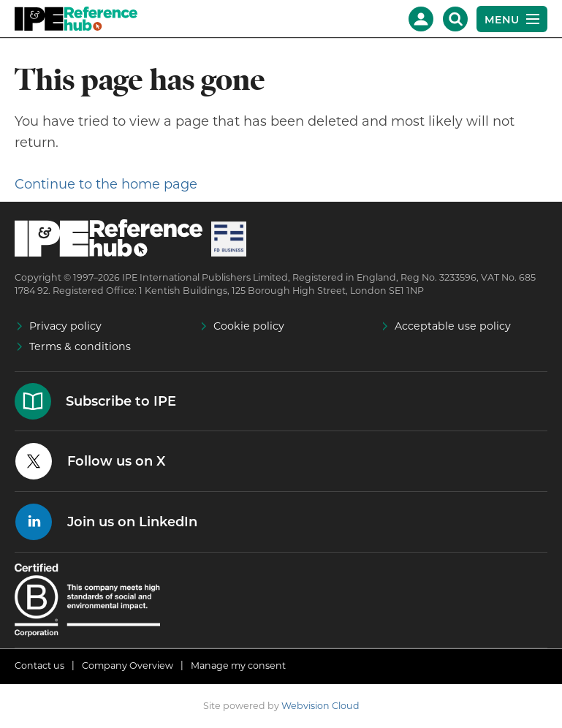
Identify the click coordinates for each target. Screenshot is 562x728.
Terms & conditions (80, 346)
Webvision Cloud (320, 706)
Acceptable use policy (453, 326)
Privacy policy (65, 326)
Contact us (39, 666)
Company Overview (128, 666)
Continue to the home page (106, 184)
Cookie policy (249, 326)
